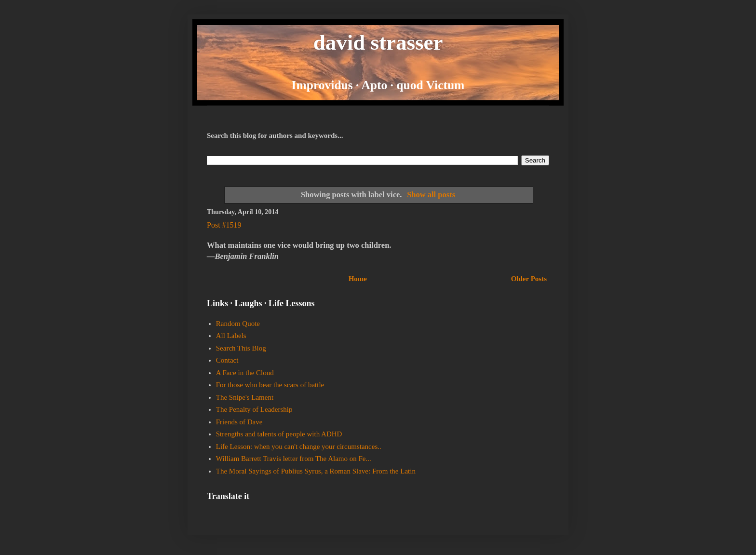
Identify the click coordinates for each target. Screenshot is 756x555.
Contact (227, 360)
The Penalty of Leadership (254, 409)
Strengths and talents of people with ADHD (279, 434)
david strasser (378, 42)
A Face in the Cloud (245, 373)
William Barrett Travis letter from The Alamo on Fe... (294, 459)
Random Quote (238, 324)
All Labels (231, 336)
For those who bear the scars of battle (270, 385)
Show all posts (431, 195)
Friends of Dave (239, 422)
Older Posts (529, 279)
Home (358, 279)
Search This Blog (241, 348)
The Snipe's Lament (245, 397)
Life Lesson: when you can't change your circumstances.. (299, 447)
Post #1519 (224, 225)
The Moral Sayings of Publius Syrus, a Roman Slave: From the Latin (316, 471)
